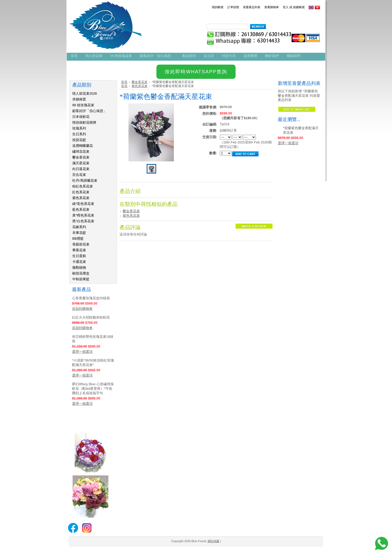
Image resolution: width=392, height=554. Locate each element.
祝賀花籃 (79, 140)
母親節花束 (81, 244)
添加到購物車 (82, 309)
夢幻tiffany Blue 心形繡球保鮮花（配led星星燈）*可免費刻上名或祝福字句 (93, 389)
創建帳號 (299, 7)
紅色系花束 (81, 192)
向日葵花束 (81, 169)
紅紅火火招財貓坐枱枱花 (91, 317)
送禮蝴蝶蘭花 (83, 146)
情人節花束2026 (85, 93)
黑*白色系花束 (83, 221)
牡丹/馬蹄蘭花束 (85, 180)
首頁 (124, 82)
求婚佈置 (79, 99)
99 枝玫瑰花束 (83, 105)
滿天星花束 (81, 163)
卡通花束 (79, 262)
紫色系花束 (81, 198)
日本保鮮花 (81, 117)
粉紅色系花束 (83, 186)
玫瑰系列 (79, 128)
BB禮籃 (78, 239)
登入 (286, 7)
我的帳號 (218, 7)
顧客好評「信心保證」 (89, 111)
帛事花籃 (79, 233)
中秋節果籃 (81, 279)
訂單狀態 (233, 7)
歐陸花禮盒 (81, 273)
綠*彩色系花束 (83, 204)
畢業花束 (79, 250)
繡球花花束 (81, 151)
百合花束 (79, 175)
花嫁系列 (79, 227)
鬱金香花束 (81, 157)
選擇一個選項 (82, 352)
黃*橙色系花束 (83, 215)
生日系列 (79, 134)
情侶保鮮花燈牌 (84, 122)
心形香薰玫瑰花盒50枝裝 (91, 298)
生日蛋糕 (79, 256)
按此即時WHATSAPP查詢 (196, 72)
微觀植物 (79, 268)
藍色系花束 (81, 209)
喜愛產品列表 (252, 7)
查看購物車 (272, 7)
